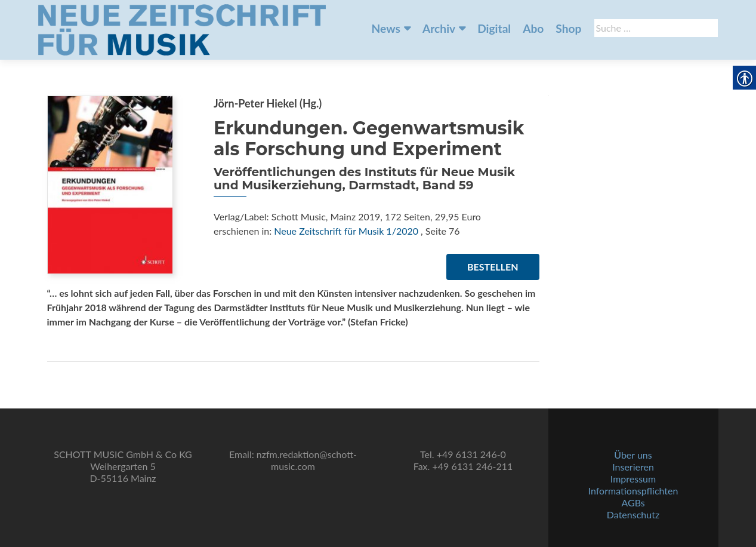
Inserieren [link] (633, 467)
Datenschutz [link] (633, 514)
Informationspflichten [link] (633, 491)
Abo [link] (533, 28)
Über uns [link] (633, 455)
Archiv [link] (439, 28)
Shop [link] (568, 28)
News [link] (386, 28)
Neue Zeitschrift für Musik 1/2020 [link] (346, 231)
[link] (182, 29)
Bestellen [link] (493, 267)
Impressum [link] (633, 479)
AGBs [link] (633, 503)
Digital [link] (494, 28)
